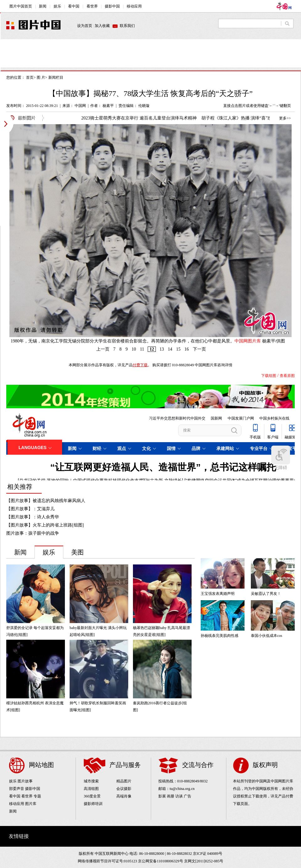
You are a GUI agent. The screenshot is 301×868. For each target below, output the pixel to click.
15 (178, 349)
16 (187, 349)
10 (134, 349)
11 (142, 349)
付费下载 (140, 365)
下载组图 (269, 376)
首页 (30, 77)
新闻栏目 (56, 77)
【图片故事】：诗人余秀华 (33, 517)
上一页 (103, 349)
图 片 (41, 77)
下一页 (199, 349)
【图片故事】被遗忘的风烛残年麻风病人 (46, 501)
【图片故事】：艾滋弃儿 (30, 509)
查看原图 (287, 376)
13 (162, 349)
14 (170, 349)
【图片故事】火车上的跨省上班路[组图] (45, 525)
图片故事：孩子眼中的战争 (33, 533)
